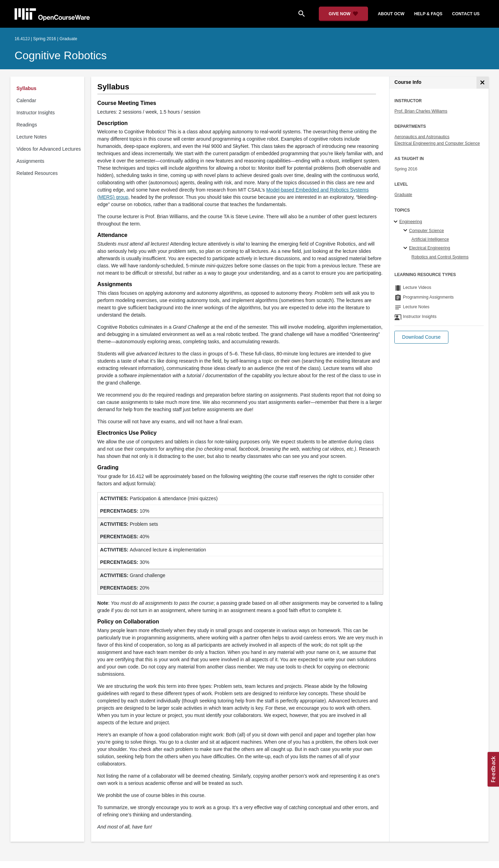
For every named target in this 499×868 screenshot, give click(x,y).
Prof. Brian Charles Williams (421, 111)
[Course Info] (483, 83)
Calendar (27, 100)
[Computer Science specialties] (406, 231)
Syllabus (27, 88)
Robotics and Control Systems (440, 257)
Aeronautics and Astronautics (422, 137)
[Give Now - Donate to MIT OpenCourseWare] (344, 14)
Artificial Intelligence (430, 239)
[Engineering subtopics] (397, 222)
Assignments (30, 161)
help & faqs (428, 14)
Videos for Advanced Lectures (49, 149)
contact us (466, 14)
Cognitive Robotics (61, 55)
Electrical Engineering (429, 248)
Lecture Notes (32, 137)
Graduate (403, 195)
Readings (27, 125)
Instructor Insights (36, 113)
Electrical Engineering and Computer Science (437, 143)
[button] (421, 337)
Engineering (410, 222)
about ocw (391, 14)
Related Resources (37, 173)
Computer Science (426, 231)
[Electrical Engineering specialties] (406, 248)
